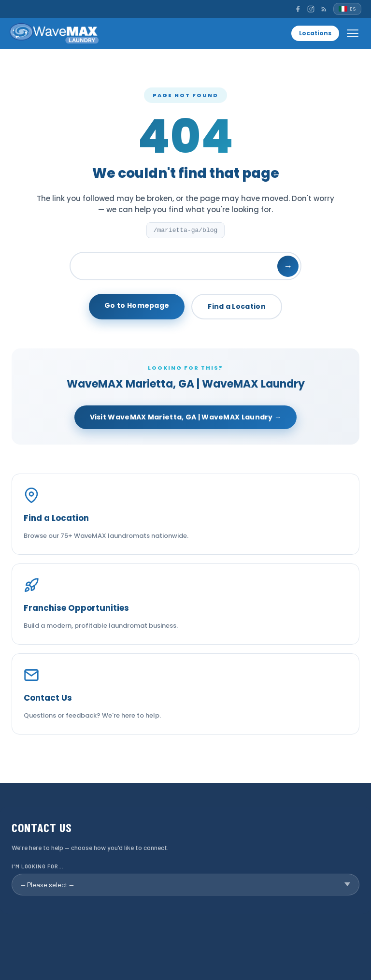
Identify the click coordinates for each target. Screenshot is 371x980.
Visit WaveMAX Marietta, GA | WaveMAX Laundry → (186, 417)
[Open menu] (353, 33)
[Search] (185, 266)
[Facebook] (298, 9)
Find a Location (237, 306)
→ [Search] (288, 266)
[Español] (347, 9)
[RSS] (324, 9)
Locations (315, 33)
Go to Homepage (137, 305)
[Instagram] (311, 9)
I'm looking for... (38, 866)
